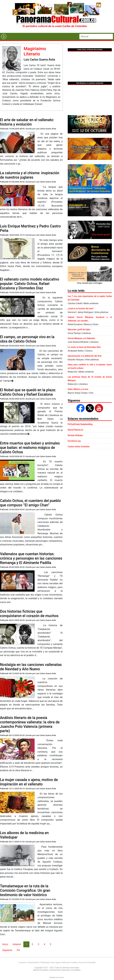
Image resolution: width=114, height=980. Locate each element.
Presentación (33, 962)
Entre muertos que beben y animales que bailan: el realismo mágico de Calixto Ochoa (30, 448)
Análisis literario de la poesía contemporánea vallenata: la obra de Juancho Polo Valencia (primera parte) (30, 724)
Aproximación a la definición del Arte (85, 356)
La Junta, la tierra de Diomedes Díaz (84, 347)
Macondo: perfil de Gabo (79, 330)
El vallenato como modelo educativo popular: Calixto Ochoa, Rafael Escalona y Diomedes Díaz (30, 284)
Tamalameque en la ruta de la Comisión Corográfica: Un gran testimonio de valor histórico (25, 890)
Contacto (22, 962)
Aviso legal (55, 962)
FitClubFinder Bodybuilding (80, 424)
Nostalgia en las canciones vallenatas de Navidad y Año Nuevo (31, 667)
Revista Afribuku (75, 435)
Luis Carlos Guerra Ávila (39, 60)
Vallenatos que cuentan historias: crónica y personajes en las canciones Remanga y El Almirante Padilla (31, 558)
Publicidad (45, 962)
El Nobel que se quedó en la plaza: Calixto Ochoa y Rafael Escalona (28, 392)
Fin (18, 950)
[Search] (96, 37)
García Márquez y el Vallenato (81, 338)
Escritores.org (74, 441)
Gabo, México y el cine (78, 389)
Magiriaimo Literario (35, 51)
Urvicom (61, 977)
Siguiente (7, 950)
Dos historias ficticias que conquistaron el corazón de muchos (29, 614)
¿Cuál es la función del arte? (81, 309)
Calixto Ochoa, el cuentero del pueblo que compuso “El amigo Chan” (30, 503)
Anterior (17, 944)
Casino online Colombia (79, 447)
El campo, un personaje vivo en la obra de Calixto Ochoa (27, 339)
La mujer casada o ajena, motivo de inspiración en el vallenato (29, 782)
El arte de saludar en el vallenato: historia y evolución (27, 122)
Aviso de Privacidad (87, 962)
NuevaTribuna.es (76, 430)
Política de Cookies (69, 962)
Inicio (5, 944)
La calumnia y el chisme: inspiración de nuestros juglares (30, 175)
